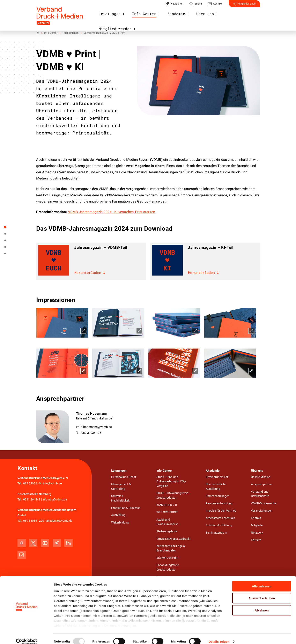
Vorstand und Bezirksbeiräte (260, 494)
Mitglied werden (241, 17)
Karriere (256, 540)
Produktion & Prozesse (126, 508)
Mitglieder (257, 526)
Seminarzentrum (216, 533)
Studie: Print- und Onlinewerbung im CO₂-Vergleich (171, 482)
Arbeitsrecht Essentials (220, 518)
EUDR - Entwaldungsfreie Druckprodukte (172, 496)
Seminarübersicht (217, 477)
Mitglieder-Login (244, 6)
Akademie (180, 17)
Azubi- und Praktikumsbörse (167, 522)
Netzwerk (257, 533)
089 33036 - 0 (32, 484)
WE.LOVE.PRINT (167, 513)
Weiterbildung (120, 523)
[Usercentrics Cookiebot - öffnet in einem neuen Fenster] (27, 636)
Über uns (207, 17)
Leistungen (117, 17)
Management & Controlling (121, 487)
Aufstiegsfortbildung (219, 526)
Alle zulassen (262, 581)
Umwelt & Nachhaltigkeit (120, 499)
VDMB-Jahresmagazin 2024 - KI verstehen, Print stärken (112, 212)
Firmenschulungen (218, 496)
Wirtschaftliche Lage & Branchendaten (171, 548)
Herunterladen (90, 273)
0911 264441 (32, 500)
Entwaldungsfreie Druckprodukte (168, 568)
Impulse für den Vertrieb (221, 511)
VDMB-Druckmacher (264, 504)
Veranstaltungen (262, 511)
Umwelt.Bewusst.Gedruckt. (174, 539)
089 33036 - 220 (34, 521)
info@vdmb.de (52, 484)
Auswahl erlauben (262, 592)
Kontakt (256, 518)
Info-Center (149, 17)
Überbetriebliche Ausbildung (216, 487)
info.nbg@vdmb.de (55, 500)
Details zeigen (219, 636)
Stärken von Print (167, 558)
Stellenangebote (167, 532)
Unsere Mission (261, 477)
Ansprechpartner (262, 485)
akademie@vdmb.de (59, 521)
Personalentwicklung (219, 504)
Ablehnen (262, 605)
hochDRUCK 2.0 (167, 505)
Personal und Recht (124, 477)
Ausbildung (118, 515)
